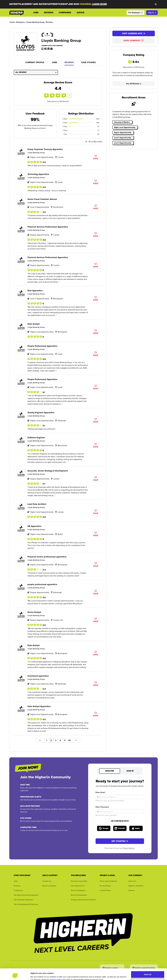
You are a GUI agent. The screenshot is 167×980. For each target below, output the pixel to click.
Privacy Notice (129, 848)
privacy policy (56, 969)
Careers (132, 890)
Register (110, 771)
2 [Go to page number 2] (51, 740)
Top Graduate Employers (24, 900)
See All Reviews (134, 84)
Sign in (130, 771)
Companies (18, 890)
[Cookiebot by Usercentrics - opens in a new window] (15, 975)
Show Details (36, 975)
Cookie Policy (105, 890)
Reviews (69, 62)
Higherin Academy (136, 886)
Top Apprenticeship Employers (26, 895)
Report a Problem (49, 886)
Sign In (152, 13)
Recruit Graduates (78, 890)
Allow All (148, 964)
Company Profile (35, 62)
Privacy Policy (105, 886)
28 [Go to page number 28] (69, 740)
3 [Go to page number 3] (56, 740)
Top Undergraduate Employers (26, 904)
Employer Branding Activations (83, 900)
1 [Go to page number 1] (47, 740)
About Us (132, 881)
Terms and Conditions (108, 881)
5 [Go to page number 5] (65, 740)
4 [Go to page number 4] (60, 740)
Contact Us (47, 881)
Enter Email (101, 792)
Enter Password (103, 807)
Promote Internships (79, 881)
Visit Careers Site (134, 33)
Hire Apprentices (78, 886)
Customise (148, 971)
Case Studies (88, 62)
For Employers (135, 13)
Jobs (54, 62)
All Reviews (36, 72)
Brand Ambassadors (79, 895)
